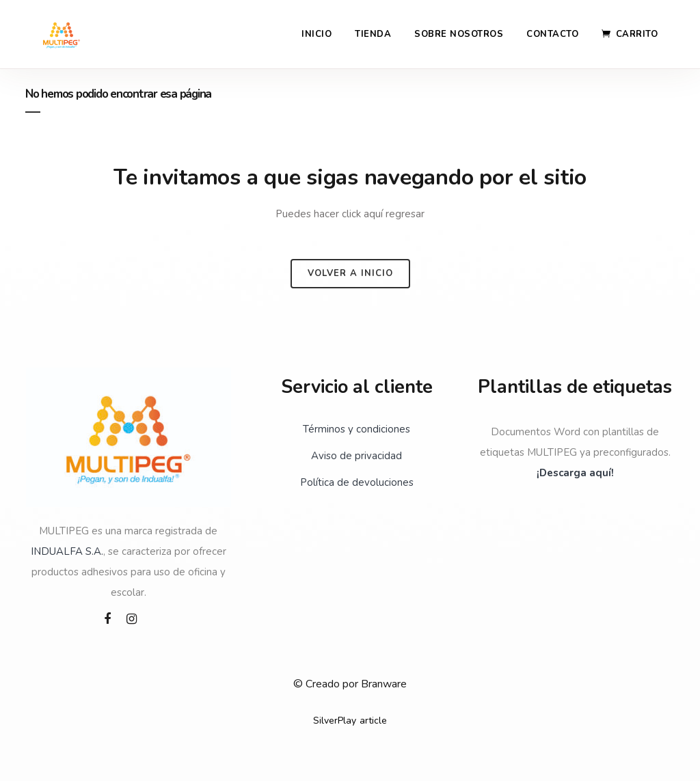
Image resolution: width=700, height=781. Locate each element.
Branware (384, 684)
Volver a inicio (350, 273)
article (373, 721)
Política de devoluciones (357, 482)
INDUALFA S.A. (67, 551)
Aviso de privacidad (356, 456)
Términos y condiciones (356, 429)
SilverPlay (335, 721)
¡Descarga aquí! (575, 473)
